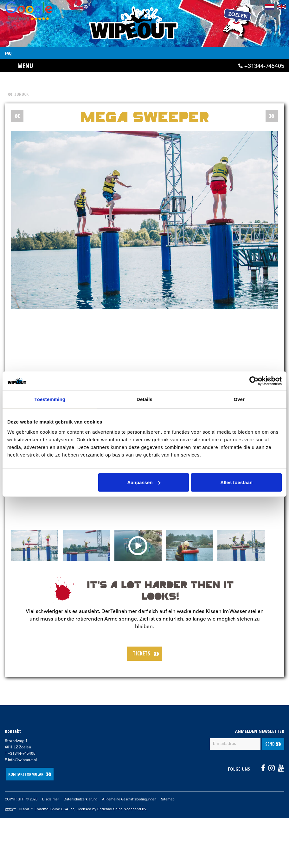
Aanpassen (144, 482)
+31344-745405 (261, 67)
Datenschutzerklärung (83, 801)
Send (273, 745)
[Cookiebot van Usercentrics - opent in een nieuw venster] (254, 381)
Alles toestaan (236, 482)
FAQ (8, 53)
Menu (26, 66)
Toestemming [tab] (50, 399)
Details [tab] (144, 399)
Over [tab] (239, 399)
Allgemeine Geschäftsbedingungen (135, 801)
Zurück (21, 94)
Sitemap (176, 801)
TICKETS (141, 654)
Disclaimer (51, 801)
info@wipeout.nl (22, 761)
